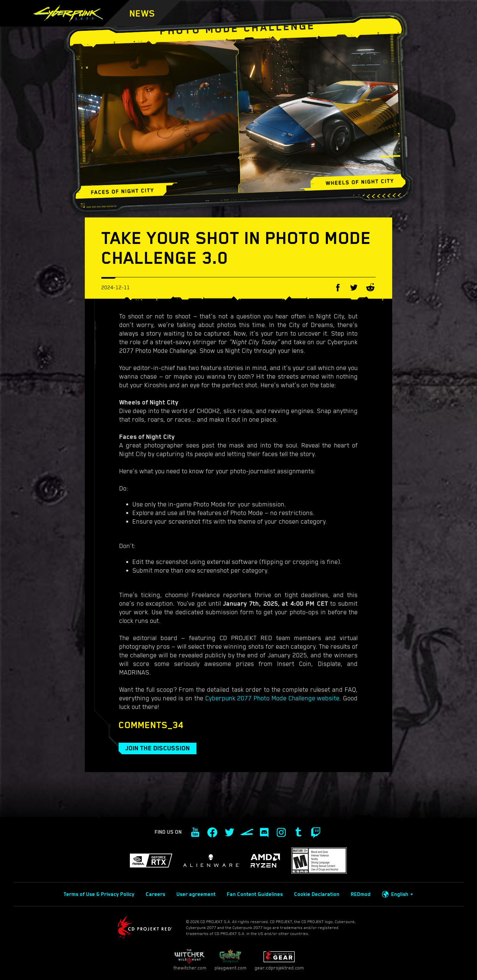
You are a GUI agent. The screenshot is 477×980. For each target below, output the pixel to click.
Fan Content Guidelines (255, 894)
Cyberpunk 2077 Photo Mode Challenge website (273, 698)
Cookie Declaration (317, 894)
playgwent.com (231, 960)
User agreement (196, 894)
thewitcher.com (190, 960)
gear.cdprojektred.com (279, 960)
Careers (156, 894)
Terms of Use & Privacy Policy (99, 894)
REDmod (361, 894)
